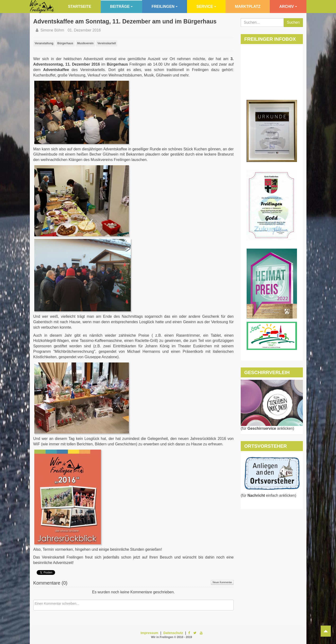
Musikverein (85, 43)
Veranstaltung (44, 43)
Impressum (149, 633)
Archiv (288, 7)
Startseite (79, 7)
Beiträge (122, 7)
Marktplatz (248, 7)
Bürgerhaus (65, 43)
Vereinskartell (107, 43)
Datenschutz (173, 633)
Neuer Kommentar (222, 582)
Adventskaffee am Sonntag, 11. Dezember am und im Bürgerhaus (125, 21)
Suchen (293, 22)
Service (206, 7)
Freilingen (165, 7)
